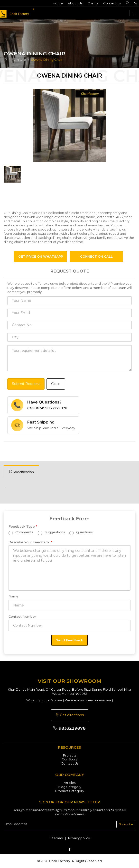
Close (56, 384)
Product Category (70, 791)
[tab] (21, 472)
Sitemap (56, 838)
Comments (21, 533)
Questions (81, 533)
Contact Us (112, 3)
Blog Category (70, 787)
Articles (70, 783)
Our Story (69, 759)
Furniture (19, 60)
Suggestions (51, 533)
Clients (93, 3)
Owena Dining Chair (47, 60)
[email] (69, 824)
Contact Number (22, 616)
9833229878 (69, 728)
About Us (75, 3)
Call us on (47, 408)
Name (14, 596)
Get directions (70, 715)
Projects (70, 755)
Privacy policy (79, 838)
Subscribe (126, 824)
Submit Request (26, 384)
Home (58, 3)
